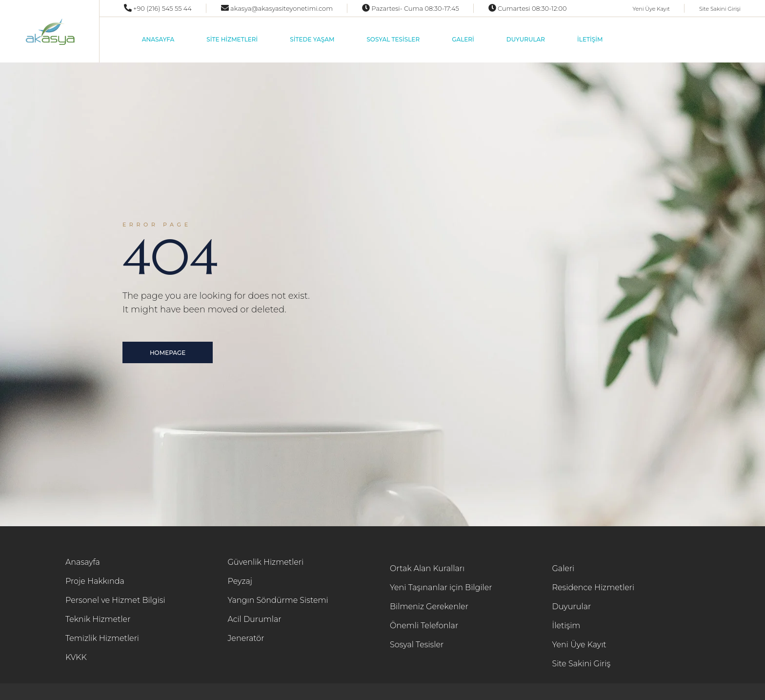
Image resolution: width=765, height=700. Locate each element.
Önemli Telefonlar (424, 626)
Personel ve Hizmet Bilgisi (115, 600)
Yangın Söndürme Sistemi (278, 600)
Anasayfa (83, 562)
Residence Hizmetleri (594, 587)
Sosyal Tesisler (417, 645)
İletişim (566, 626)
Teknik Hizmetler (98, 619)
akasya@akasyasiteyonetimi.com (281, 8)
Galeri (564, 568)
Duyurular (572, 607)
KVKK (76, 657)
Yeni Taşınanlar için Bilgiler (441, 587)
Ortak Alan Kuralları (427, 568)
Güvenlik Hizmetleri (266, 562)
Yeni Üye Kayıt (651, 9)
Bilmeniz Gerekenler (429, 607)
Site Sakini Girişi (720, 9)
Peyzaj (240, 581)
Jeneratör (246, 638)
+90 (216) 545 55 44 (162, 8)
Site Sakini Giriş (582, 664)
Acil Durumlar (255, 619)
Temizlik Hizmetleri (102, 638)
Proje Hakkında (95, 581)
